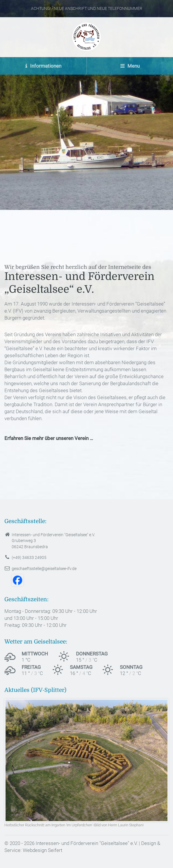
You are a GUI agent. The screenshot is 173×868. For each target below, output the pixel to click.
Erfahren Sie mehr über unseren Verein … (49, 438)
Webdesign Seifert (43, 850)
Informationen (43, 66)
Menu (130, 66)
